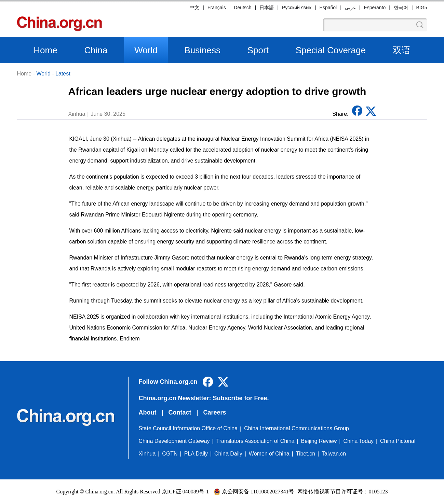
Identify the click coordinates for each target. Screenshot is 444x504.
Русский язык (297, 8)
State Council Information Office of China (188, 428)
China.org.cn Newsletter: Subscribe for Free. (204, 398)
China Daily (228, 454)
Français (217, 8)
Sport (258, 50)
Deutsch (243, 8)
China (96, 50)
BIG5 (422, 8)
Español (328, 8)
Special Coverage (331, 50)
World (146, 50)
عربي (350, 8)
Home (45, 50)
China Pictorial (398, 441)
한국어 (401, 8)
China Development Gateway (174, 441)
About (148, 412)
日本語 (267, 8)
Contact (180, 412)
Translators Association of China (255, 441)
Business (202, 50)
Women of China (269, 454)
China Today (358, 441)
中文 (194, 8)
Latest (63, 74)
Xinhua (147, 454)
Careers (215, 412)
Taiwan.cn (334, 454)
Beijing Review (319, 441)
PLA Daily (196, 454)
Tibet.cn (306, 454)
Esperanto (375, 8)
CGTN (170, 454)
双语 (402, 50)
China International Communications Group (297, 428)
